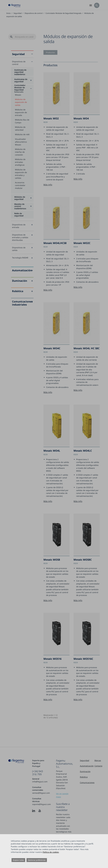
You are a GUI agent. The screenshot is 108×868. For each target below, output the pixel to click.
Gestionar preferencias (37, 860)
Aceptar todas (18, 860)
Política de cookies (51, 852)
